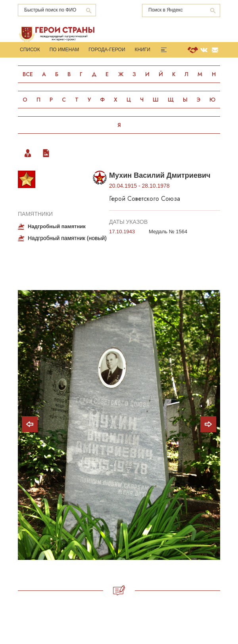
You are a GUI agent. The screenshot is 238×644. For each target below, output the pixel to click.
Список (30, 50)
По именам (64, 50)
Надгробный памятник (57, 226)
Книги (143, 50)
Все (28, 74)
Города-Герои (107, 50)
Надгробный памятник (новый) (67, 238)
